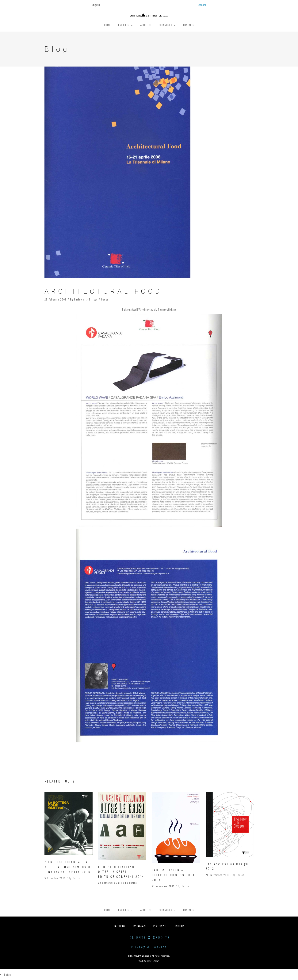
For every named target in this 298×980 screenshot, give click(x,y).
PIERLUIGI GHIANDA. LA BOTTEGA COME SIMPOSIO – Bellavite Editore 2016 (68, 867)
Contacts (189, 25)
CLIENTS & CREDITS (150, 937)
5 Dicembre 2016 (55, 878)
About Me (146, 25)
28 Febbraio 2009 (56, 299)
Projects (125, 25)
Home (107, 25)
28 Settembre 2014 (110, 883)
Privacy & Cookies (149, 947)
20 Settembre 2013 (218, 875)
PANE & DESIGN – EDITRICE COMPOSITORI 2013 (173, 875)
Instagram (139, 926)
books (105, 299)
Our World (168, 25)
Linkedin (179, 926)
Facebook (120, 926)
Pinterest (160, 926)
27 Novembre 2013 (163, 886)
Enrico (78, 299)
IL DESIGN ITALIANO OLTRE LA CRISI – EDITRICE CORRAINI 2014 (121, 872)
